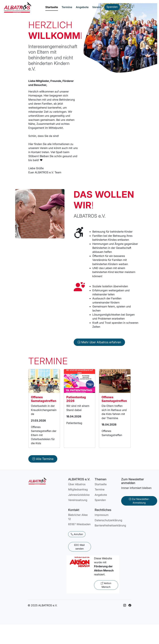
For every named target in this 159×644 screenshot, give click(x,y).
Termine (67, 7)
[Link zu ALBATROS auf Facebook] (130, 605)
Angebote (82, 7)
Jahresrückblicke (79, 495)
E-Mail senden (79, 547)
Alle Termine (43, 459)
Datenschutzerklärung (108, 520)
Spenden (112, 7)
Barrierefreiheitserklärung (110, 525)
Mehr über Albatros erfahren (99, 342)
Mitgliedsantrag (78, 489)
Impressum (102, 515)
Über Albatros (77, 484)
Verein (96, 7)
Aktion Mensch (106, 585)
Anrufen (77, 534)
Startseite (52, 7)
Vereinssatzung (78, 500)
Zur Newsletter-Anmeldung (139, 501)
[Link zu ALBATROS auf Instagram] (125, 605)
